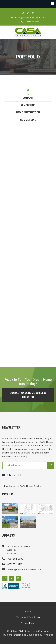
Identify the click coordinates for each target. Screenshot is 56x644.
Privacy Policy (28, 623)
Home (28, 612)
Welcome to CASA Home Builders (23, 486)
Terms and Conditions (28, 617)
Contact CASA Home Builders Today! (28, 395)
